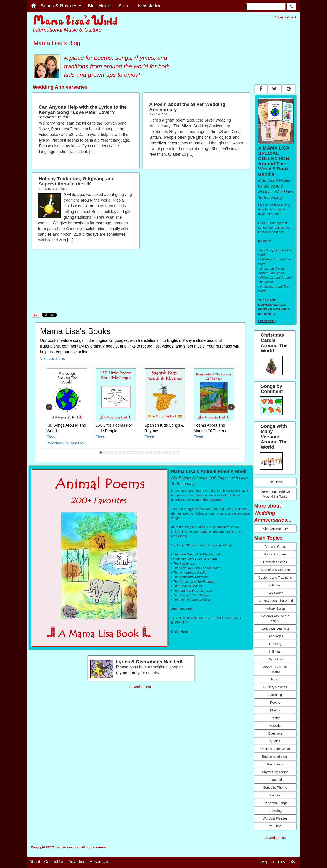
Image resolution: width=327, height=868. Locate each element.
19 (170, 453)
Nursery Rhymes (275, 687)
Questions (275, 733)
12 (143, 453)
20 (174, 453)
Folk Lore (275, 585)
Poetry (275, 718)
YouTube (275, 826)
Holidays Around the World (275, 618)
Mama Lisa (275, 659)
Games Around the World (275, 601)
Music (275, 679)
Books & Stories (275, 554)
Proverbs (275, 726)
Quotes (275, 741)
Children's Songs (275, 562)
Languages (275, 636)
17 (163, 453)
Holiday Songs (275, 608)
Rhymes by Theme (275, 772)
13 (147, 453)
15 (155, 453)
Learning (275, 644)
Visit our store (52, 358)
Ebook (52, 437)
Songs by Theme (275, 788)
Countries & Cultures (275, 570)
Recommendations (275, 757)
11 (139, 453)
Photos (275, 710)
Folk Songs (275, 593)
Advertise (77, 862)
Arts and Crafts (275, 547)
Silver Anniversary (275, 529)
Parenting (275, 695)
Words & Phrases (275, 818)
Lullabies (275, 652)
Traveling (275, 811)
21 (178, 453)
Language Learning (275, 628)
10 (136, 453)
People (275, 703)
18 (166, 453)
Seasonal (275, 780)
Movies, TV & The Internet (275, 669)
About (35, 862)
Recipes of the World (275, 749)
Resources (99, 862)
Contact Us (54, 862)
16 (159, 453)
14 (151, 453)
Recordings (275, 764)
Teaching (275, 795)
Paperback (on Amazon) (66, 443)
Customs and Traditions (275, 578)
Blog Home (275, 482)
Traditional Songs (275, 803)
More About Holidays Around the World (275, 494)
